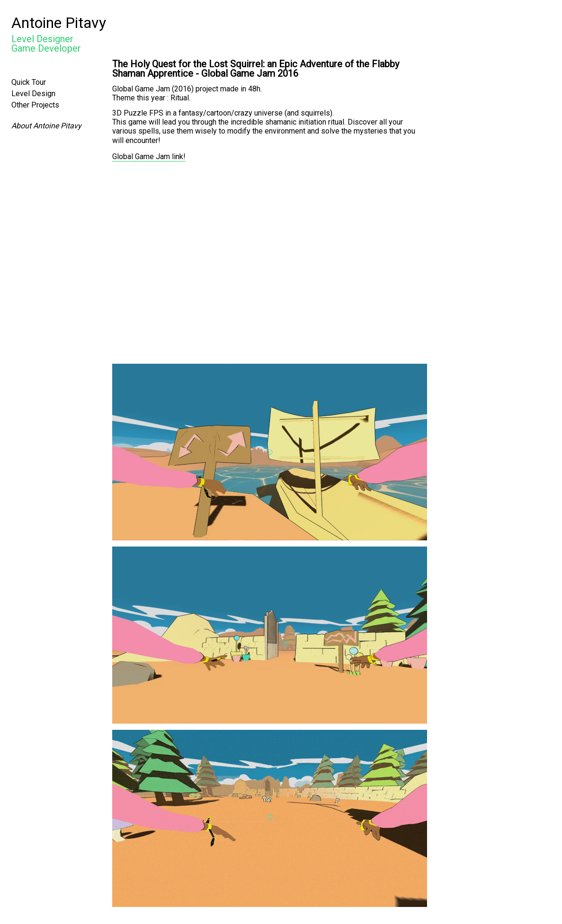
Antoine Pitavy (59, 23)
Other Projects (35, 105)
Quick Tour (29, 82)
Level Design (33, 94)
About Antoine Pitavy (46, 126)
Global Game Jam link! (149, 157)
